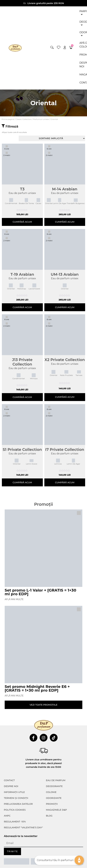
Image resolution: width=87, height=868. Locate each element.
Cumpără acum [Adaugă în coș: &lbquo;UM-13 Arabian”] (65, 307)
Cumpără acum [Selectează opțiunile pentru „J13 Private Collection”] (22, 397)
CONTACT (9, 780)
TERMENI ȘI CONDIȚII (16, 798)
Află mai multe (14, 599)
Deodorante (54, 786)
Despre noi (11, 786)
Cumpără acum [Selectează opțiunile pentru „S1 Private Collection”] (22, 482)
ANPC (7, 816)
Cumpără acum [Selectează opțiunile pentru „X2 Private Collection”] (65, 397)
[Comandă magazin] (52, 138)
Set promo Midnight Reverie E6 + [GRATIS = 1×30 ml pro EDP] (37, 688)
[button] (52, 47)
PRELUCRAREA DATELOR (18, 804)
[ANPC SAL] (17, 861)
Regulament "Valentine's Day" (23, 828)
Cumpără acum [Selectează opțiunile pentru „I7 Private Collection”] (65, 482)
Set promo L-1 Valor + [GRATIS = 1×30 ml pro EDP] (40, 592)
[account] (65, 47)
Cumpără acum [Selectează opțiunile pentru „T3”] (22, 222)
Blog (49, 816)
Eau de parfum (56, 780)
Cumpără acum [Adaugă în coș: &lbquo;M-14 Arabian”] (65, 222)
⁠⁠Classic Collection (24, 119)
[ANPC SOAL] (43, 861)
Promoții (52, 804)
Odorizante (54, 798)
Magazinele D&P (56, 810)
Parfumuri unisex (41, 119)
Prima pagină (8, 119)
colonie (51, 792)
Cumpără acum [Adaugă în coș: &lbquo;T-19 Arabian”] (22, 307)
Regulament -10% (15, 822)
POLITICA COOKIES (15, 810)
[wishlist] (59, 47)
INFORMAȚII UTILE (14, 792)
